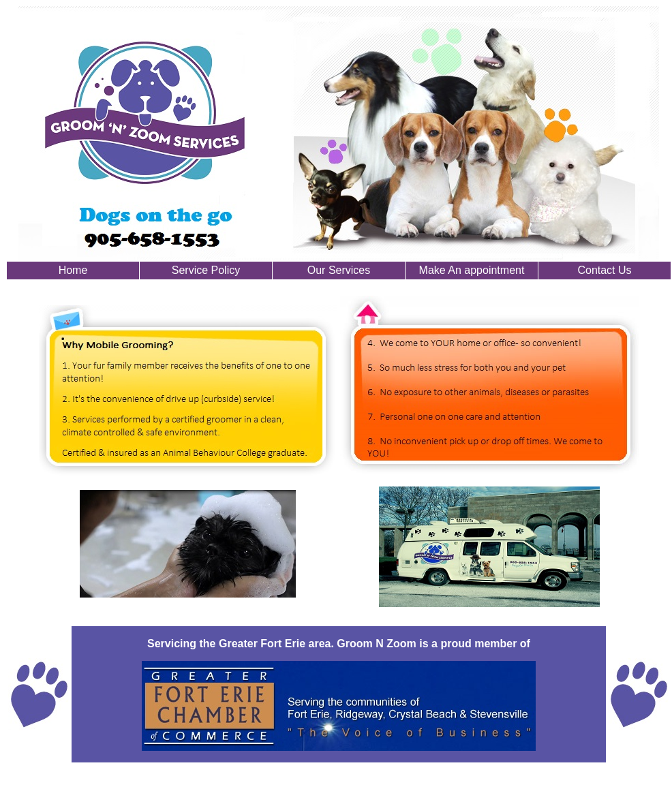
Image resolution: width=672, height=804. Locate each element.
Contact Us (604, 270)
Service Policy (206, 270)
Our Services (339, 270)
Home (73, 270)
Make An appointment (472, 270)
